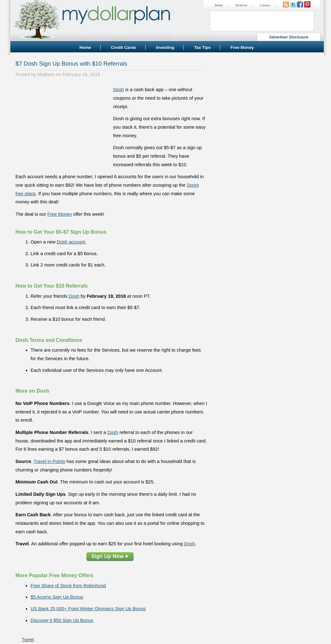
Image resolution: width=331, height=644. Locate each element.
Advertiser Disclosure (289, 37)
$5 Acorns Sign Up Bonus (57, 597)
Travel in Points (49, 461)
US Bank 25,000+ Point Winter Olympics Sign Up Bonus (88, 609)
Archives (241, 5)
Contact (265, 5)
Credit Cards (124, 47)
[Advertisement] (63, 125)
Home (85, 47)
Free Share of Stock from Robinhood (68, 586)
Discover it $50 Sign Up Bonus (62, 620)
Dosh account (71, 242)
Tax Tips (203, 47)
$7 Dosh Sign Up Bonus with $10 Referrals (71, 64)
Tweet (28, 640)
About (219, 5)
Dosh (119, 90)
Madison (46, 74)
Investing (165, 47)
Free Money (242, 47)
